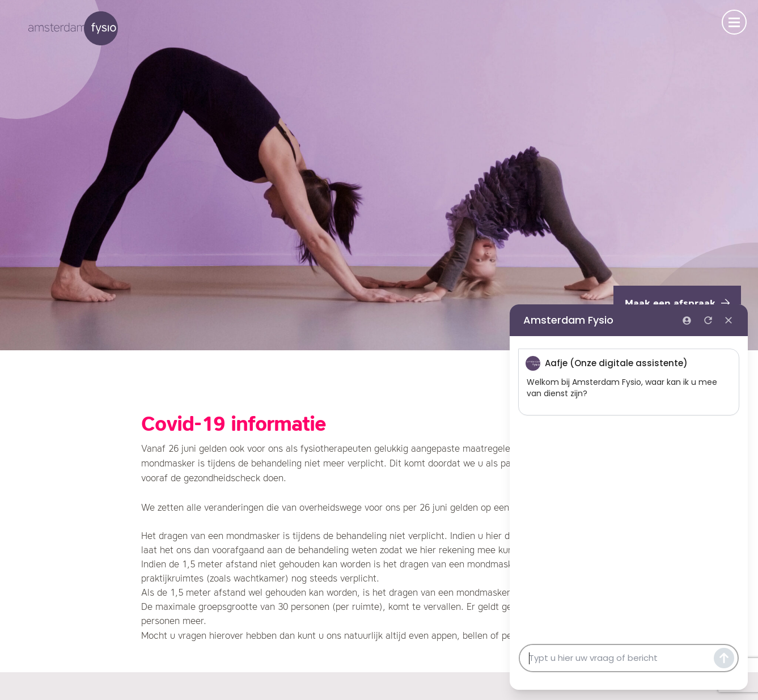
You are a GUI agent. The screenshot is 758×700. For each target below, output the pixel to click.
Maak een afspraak (677, 304)
